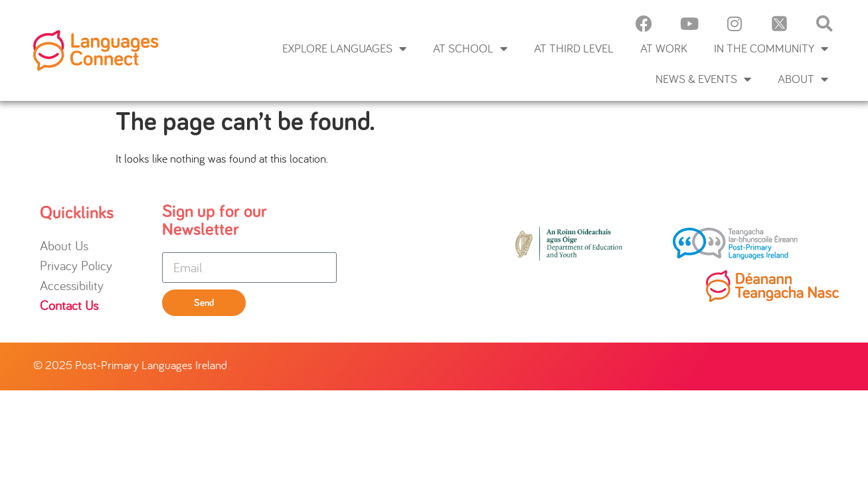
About (803, 79)
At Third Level (574, 48)
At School (470, 48)
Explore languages (344, 48)
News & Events (703, 79)
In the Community (771, 48)
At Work (664, 48)
